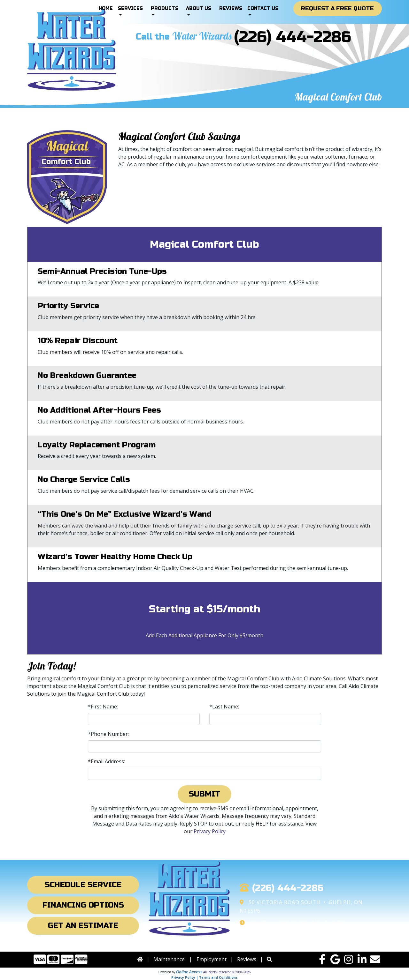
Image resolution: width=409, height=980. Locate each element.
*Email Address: (106, 761)
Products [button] (165, 8)
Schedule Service (83, 885)
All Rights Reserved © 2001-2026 (227, 972)
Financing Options (83, 905)
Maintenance (169, 959)
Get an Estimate (83, 926)
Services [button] (130, 8)
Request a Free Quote (337, 8)
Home (106, 8)
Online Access (189, 972)
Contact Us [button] (263, 8)
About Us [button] (199, 8)
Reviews (231, 8)
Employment (212, 959)
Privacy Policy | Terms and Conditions (204, 977)
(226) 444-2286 (293, 37)
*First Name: (103, 707)
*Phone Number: (108, 734)
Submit (204, 794)
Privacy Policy (210, 831)
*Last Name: (224, 707)
